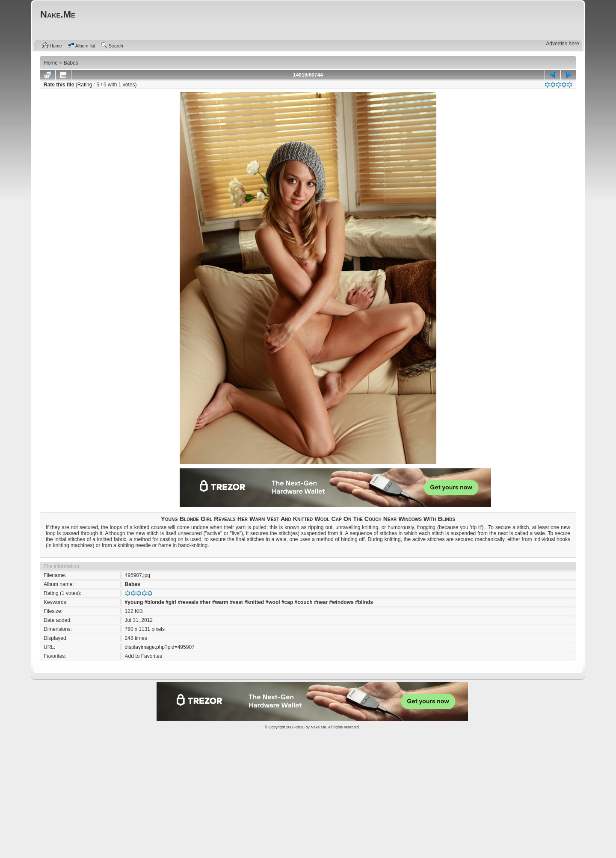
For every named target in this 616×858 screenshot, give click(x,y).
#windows (341, 602)
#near (321, 602)
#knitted (254, 602)
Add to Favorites (144, 656)
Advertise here (562, 44)
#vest (236, 602)
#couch (304, 602)
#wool (273, 602)
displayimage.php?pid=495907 (160, 647)
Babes (133, 584)
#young (134, 602)
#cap (287, 602)
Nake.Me (318, 727)
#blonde (154, 602)
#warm (220, 602)
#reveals (188, 602)
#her (205, 602)
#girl (171, 602)
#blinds (364, 602)
